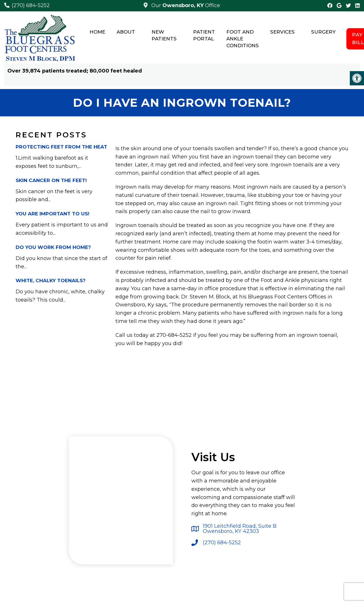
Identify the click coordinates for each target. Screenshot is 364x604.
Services (282, 32)
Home (97, 32)
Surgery (323, 32)
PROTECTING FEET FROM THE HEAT (61, 147)
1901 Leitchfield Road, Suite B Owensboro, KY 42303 (240, 529)
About (126, 32)
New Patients (164, 35)
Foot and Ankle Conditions (243, 39)
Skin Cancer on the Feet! (51, 180)
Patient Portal (204, 35)
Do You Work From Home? (53, 247)
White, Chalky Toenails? (51, 281)
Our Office (185, 5)
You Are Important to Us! (52, 214)
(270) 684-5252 (31, 5)
